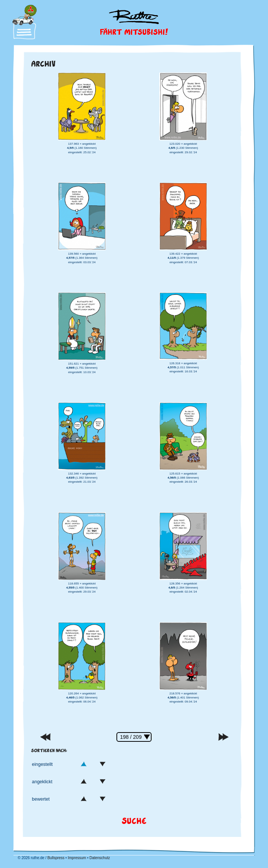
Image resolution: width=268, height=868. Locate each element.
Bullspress (56, 858)
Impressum (77, 858)
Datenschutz (100, 858)
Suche (134, 821)
